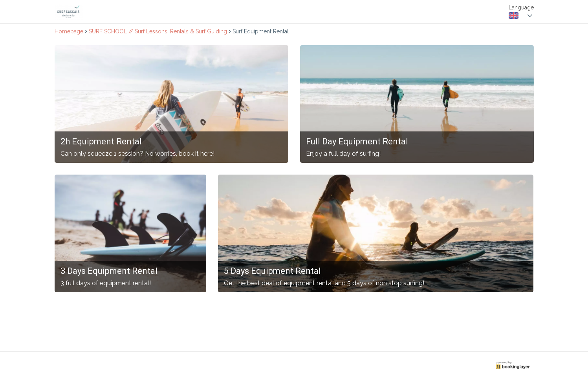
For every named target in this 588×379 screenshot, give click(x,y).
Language (521, 7)
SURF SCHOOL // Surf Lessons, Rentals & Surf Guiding (158, 31)
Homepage (69, 31)
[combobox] (521, 16)
